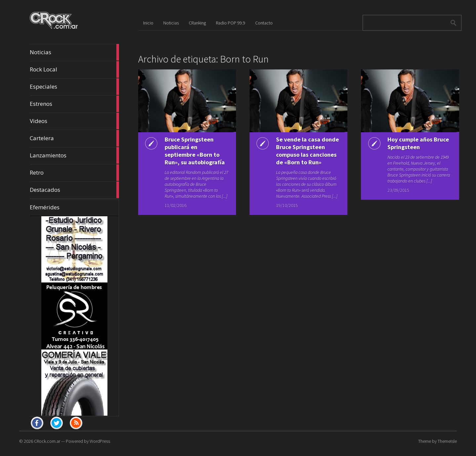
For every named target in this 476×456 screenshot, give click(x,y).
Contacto (264, 23)
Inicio (148, 23)
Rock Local (74, 69)
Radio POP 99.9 (231, 23)
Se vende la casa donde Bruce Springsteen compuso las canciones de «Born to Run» (307, 151)
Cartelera (74, 138)
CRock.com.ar (47, 441)
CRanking (197, 23)
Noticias (74, 52)
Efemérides (45, 207)
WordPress (100, 441)
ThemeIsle (447, 441)
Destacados (74, 190)
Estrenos (74, 104)
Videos (74, 121)
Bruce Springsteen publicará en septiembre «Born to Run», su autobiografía (195, 151)
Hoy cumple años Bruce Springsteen (418, 143)
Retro (74, 173)
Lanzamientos (74, 155)
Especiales (74, 87)
